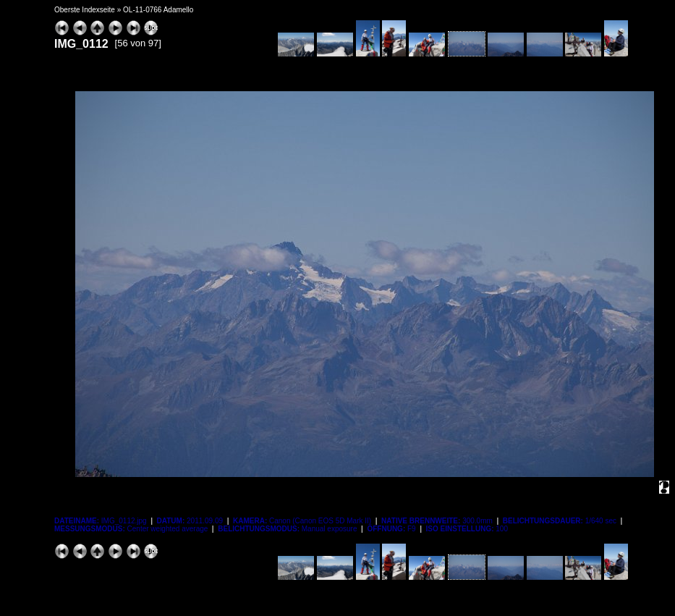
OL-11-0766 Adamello (158, 10)
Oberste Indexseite (85, 10)
